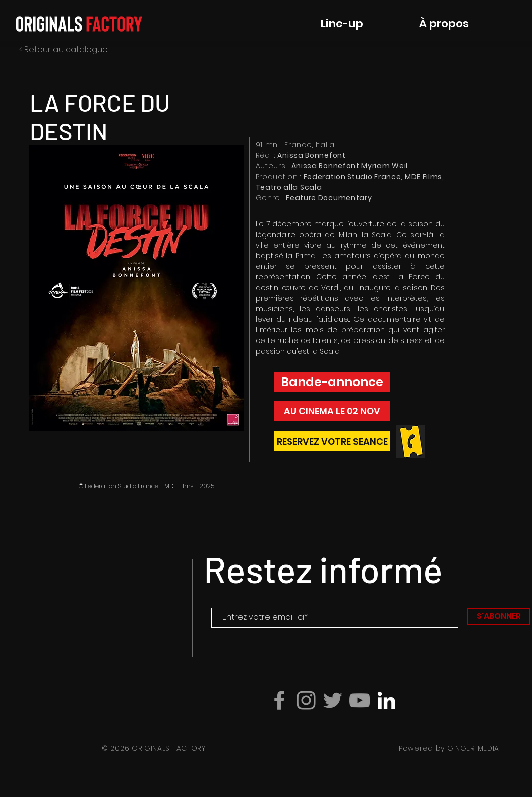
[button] (136, 288)
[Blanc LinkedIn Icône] (386, 700)
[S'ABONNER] (498, 617)
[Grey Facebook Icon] (279, 700)
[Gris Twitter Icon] (333, 700)
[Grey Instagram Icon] (306, 700)
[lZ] (332, 441)
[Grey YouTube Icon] (360, 700)
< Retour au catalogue (64, 50)
